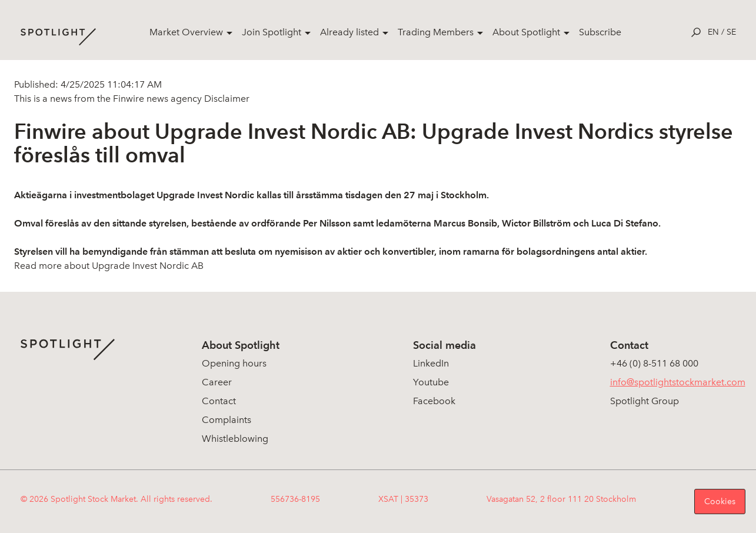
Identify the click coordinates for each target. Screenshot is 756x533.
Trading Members (436, 32)
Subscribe (600, 32)
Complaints (227, 420)
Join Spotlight (272, 32)
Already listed (349, 32)
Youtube (431, 382)
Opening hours (234, 363)
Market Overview (186, 32)
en (713, 32)
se (731, 32)
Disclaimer (226, 99)
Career (217, 382)
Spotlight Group (645, 401)
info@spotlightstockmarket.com (678, 382)
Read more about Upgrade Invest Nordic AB (109, 266)
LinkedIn (431, 363)
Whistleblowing (235, 439)
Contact (219, 401)
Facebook (434, 401)
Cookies (720, 502)
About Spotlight (526, 32)
